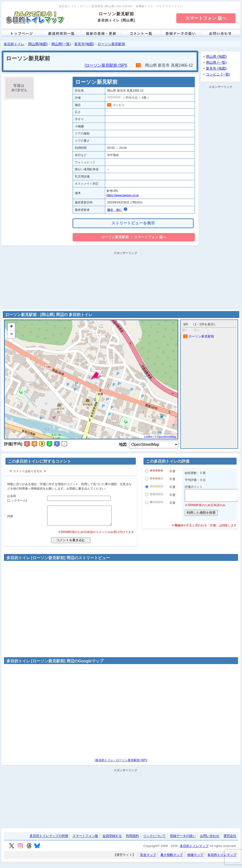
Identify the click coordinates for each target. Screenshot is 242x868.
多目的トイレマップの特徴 (49, 840)
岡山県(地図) (38, 44)
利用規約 (132, 840)
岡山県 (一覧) (216, 62)
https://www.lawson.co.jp (123, 195)
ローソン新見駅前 (111, 44)
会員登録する (112, 840)
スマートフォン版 (85, 840)
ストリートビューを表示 (133, 223)
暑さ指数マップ (171, 858)
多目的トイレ (14, 44)
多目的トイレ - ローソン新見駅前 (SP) (121, 764)
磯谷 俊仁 (115, 210)
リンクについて (154, 840)
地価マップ (195, 858)
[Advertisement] (221, 164)
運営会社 (230, 840)
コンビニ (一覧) (218, 74)
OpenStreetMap (167, 437)
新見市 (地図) (216, 68)
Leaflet (148, 437)
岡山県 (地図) (216, 57)
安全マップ (148, 858)
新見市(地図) (84, 44)
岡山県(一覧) (61, 44)
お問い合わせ (210, 840)
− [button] (11, 335)
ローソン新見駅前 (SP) (106, 65)
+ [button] (11, 327)
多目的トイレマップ (194, 850)
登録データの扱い (183, 840)
